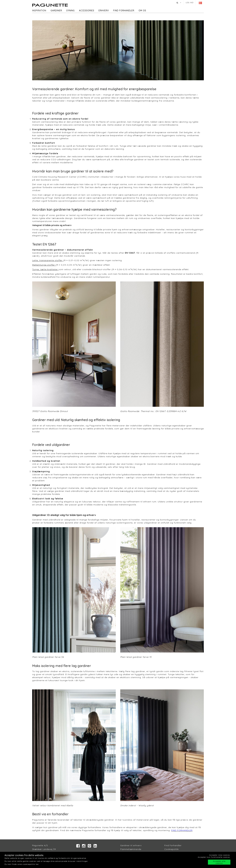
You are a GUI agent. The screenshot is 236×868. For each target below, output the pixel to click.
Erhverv (104, 11)
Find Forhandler (173, 845)
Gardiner (56, 11)
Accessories (87, 11)
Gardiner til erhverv (131, 845)
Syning (71, 11)
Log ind (190, 3)
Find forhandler (124, 11)
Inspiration (39, 11)
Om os (142, 11)
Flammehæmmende (131, 849)
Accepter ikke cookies (220, 855)
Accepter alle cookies (219, 862)
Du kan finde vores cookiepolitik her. (22, 864)
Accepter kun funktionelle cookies (214, 857)
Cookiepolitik (172, 849)
